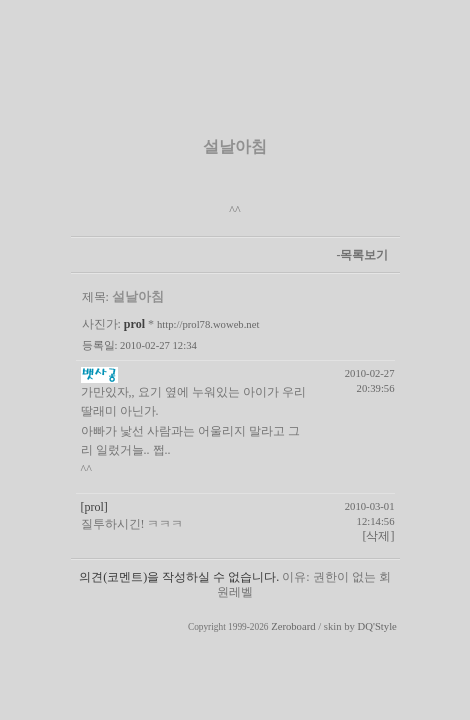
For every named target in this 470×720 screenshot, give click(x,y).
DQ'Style (377, 626)
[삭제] (379, 536)
